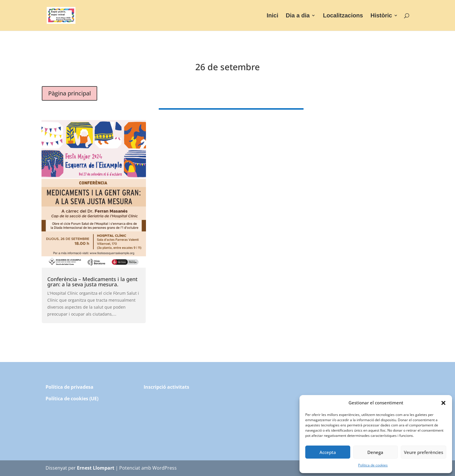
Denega (375, 452)
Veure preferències (424, 452)
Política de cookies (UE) (72, 399)
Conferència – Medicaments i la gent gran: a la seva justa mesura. (92, 282)
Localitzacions (343, 16)
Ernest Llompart (96, 468)
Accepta (328, 452)
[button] (443, 403)
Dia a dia (298, 16)
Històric (381, 16)
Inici (272, 16)
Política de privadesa (69, 387)
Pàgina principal (69, 93)
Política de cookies (373, 465)
